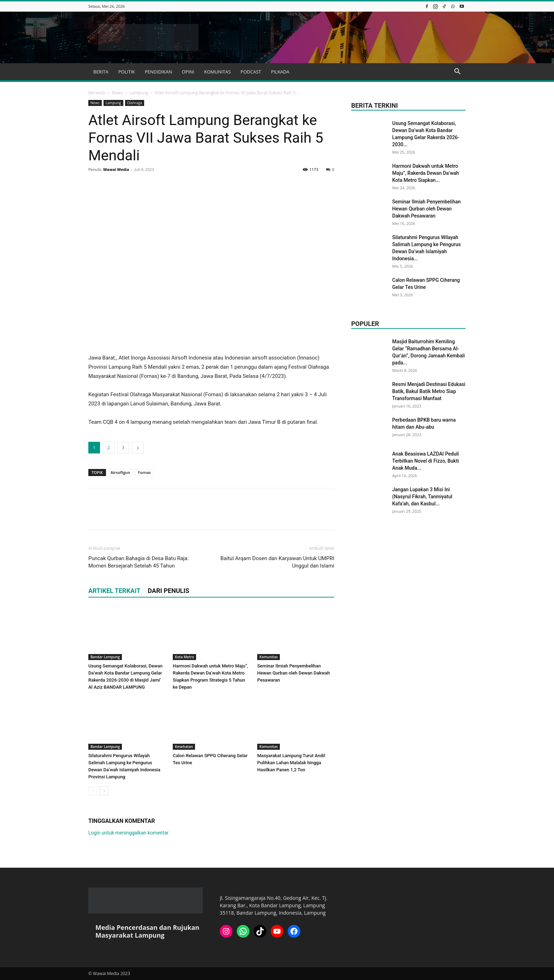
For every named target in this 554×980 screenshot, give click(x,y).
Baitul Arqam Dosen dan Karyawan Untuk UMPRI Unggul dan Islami (277, 562)
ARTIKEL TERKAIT (114, 591)
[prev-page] (93, 791)
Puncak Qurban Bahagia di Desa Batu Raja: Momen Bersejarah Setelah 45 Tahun (138, 562)
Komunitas (269, 657)
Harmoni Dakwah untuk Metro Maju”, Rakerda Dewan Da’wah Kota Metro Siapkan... (426, 173)
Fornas (145, 472)
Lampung (139, 93)
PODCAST (251, 72)
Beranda (97, 93)
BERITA (101, 72)
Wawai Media (116, 169)
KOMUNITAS (217, 72)
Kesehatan (184, 747)
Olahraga (135, 103)
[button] (457, 72)
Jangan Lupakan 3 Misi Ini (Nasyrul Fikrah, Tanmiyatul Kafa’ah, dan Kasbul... (422, 497)
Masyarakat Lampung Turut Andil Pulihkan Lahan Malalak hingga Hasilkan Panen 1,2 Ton (291, 763)
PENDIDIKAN (158, 72)
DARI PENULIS (168, 591)
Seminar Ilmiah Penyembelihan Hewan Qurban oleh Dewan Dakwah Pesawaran (294, 673)
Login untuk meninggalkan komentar (128, 833)
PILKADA (280, 72)
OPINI (188, 72)
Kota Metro (184, 657)
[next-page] (104, 791)
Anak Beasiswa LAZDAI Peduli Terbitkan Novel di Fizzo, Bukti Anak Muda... (426, 461)
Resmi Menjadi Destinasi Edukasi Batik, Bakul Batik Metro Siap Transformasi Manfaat (429, 391)
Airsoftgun (120, 472)
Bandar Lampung (105, 657)
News (117, 93)
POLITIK (127, 72)
